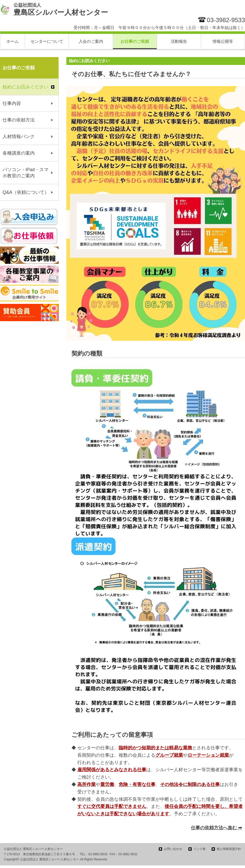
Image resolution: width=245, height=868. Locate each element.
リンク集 (200, 849)
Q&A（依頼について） (26, 192)
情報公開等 (223, 41)
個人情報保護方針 (229, 849)
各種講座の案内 (19, 153)
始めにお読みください (26, 87)
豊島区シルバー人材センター (61, 9)
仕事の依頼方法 (19, 120)
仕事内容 (12, 103)
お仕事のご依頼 (135, 41)
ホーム (13, 41)
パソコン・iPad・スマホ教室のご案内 (26, 173)
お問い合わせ (173, 849)
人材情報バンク (19, 137)
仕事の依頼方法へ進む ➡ (216, 828)
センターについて (47, 41)
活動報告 (179, 41)
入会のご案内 (91, 41)
